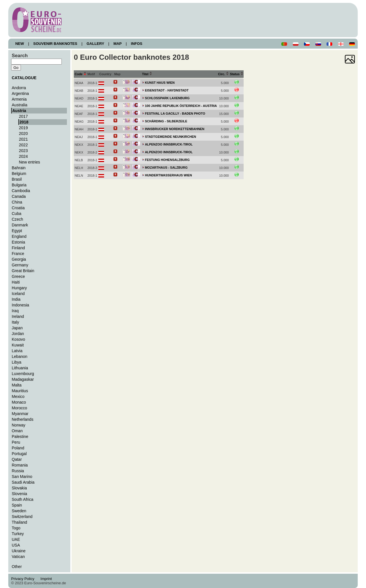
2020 (23, 133)
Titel (147, 74)
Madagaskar (23, 379)
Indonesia (20, 305)
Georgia (19, 259)
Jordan (18, 334)
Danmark (20, 225)
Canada (19, 196)
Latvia (17, 351)
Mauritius (20, 391)
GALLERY (95, 44)
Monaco (19, 402)
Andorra (19, 88)
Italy (15, 322)
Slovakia (19, 488)
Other (17, 567)
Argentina (20, 93)
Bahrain (19, 168)
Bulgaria (19, 185)
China (17, 202)
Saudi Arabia (23, 482)
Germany (20, 265)
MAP (118, 44)
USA (16, 545)
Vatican (18, 557)
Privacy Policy (24, 579)
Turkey (18, 534)
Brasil (17, 179)
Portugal (19, 454)
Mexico (18, 396)
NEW (20, 44)
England (19, 236)
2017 (23, 116)
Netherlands (23, 419)
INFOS (137, 44)
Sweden (19, 511)
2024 (23, 156)
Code (80, 74)
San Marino (22, 477)
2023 (23, 151)
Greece (18, 276)
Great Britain (23, 271)
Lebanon (20, 356)
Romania (20, 465)
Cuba (17, 214)
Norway (19, 425)
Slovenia (19, 494)
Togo (16, 528)
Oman (17, 431)
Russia (18, 471)
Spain (17, 505)
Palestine (20, 436)
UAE (16, 539)
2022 (23, 145)
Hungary (19, 288)
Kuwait (18, 345)
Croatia (18, 208)
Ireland (18, 316)
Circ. (224, 74)
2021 (23, 139)
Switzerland (22, 517)
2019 (23, 128)
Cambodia (21, 191)
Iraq (15, 311)
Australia (20, 105)
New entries (29, 162)
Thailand (19, 522)
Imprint (47, 579)
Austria (19, 111)
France (18, 254)
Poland (18, 448)
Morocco (19, 408)
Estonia (18, 242)
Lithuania (20, 368)
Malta (17, 385)
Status (237, 74)
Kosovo (18, 339)
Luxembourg (23, 374)
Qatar (17, 459)
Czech (17, 219)
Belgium (19, 174)
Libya (17, 362)
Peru (16, 442)
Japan (17, 328)
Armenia (19, 99)
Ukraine (19, 551)
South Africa (23, 499)
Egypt (17, 231)
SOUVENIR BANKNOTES (55, 44)
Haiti (16, 282)
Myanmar (20, 414)
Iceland (18, 294)
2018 (24, 122)
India (16, 299)
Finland (18, 248)
